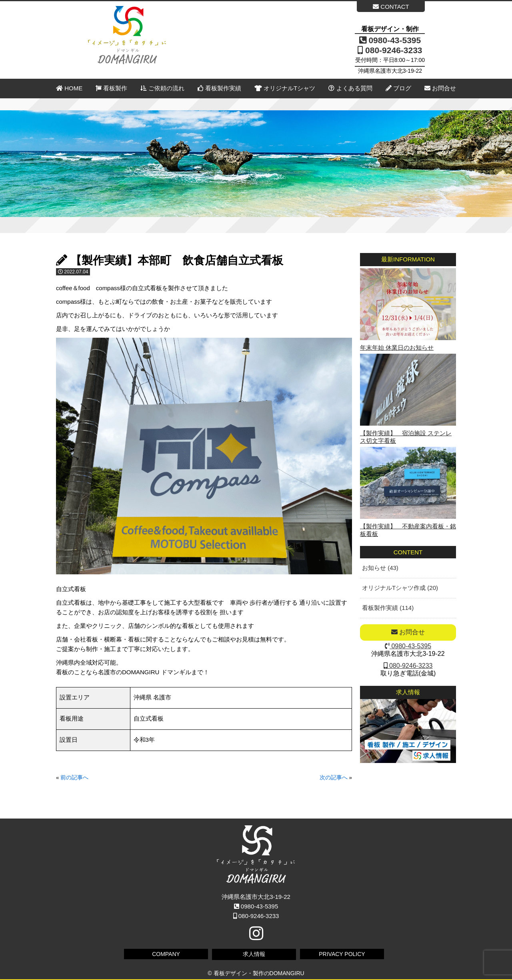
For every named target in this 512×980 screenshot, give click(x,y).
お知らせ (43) (380, 568)
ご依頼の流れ (162, 88)
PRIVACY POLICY (342, 954)
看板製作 (111, 88)
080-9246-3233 (390, 50)
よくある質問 (350, 88)
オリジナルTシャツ (285, 88)
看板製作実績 (219, 88)
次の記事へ (334, 778)
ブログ (398, 88)
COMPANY (166, 954)
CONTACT (391, 7)
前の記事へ (74, 778)
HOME (69, 88)
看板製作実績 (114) (388, 608)
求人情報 (254, 954)
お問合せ (440, 88)
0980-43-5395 (390, 40)
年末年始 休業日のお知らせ (397, 348)
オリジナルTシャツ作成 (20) (400, 588)
